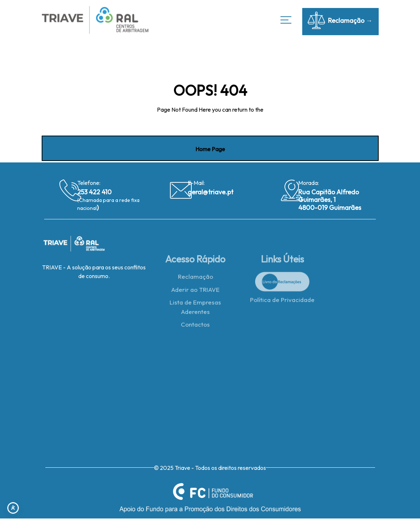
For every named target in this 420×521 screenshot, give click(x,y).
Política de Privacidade (282, 301)
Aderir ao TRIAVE (195, 291)
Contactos (195, 326)
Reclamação (196, 278)
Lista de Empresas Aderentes (195, 309)
